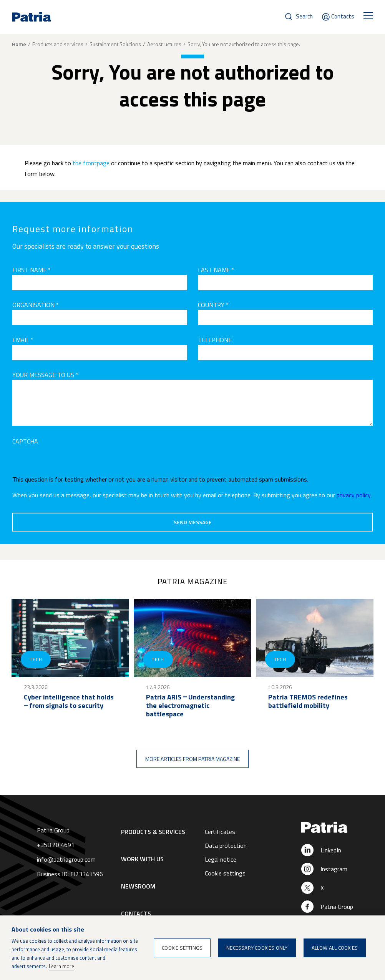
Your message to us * (45, 375)
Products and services (58, 44)
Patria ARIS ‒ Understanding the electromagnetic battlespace (190, 706)
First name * (32, 270)
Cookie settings (225, 873)
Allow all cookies (335, 948)
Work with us (142, 859)
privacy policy (353, 495)
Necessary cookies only (257, 948)
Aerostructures (164, 44)
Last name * (216, 270)
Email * (23, 340)
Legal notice (221, 859)
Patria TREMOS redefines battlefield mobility (308, 701)
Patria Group (337, 907)
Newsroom (138, 886)
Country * (213, 305)
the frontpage (91, 163)
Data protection (226, 845)
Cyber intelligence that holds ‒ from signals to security (69, 701)
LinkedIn (331, 850)
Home (19, 44)
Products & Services (153, 832)
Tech (36, 659)
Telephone (215, 340)
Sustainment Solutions (115, 44)
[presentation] (71, 461)
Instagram (334, 869)
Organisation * (36, 305)
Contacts (343, 16)
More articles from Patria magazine (192, 759)
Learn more (61, 966)
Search (304, 16)
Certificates (220, 832)
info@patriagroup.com (66, 859)
